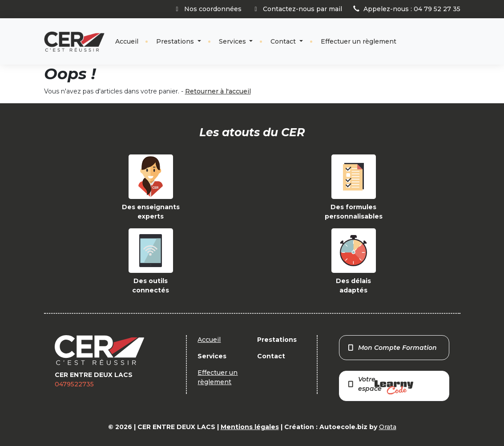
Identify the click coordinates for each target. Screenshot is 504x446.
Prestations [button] (176, 41)
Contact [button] (284, 41)
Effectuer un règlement (359, 41)
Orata (388, 427)
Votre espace (380, 385)
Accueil (127, 41)
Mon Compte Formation (392, 348)
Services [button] (233, 41)
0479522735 (74, 384)
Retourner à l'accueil (218, 91)
